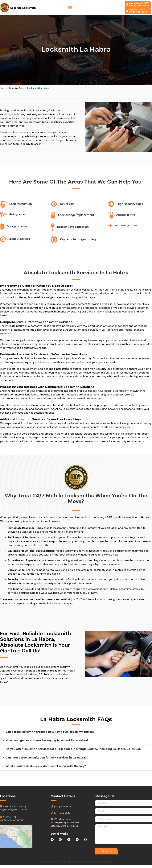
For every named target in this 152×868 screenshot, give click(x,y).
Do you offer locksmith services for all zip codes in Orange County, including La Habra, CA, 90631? (74, 749)
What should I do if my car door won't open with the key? (46, 766)
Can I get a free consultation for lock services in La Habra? (46, 758)
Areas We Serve (17, 88)
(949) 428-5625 (61, 806)
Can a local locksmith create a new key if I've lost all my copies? (50, 732)
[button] (70, 8)
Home (3, 88)
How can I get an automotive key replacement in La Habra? (47, 740)
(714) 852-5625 (60, 813)
